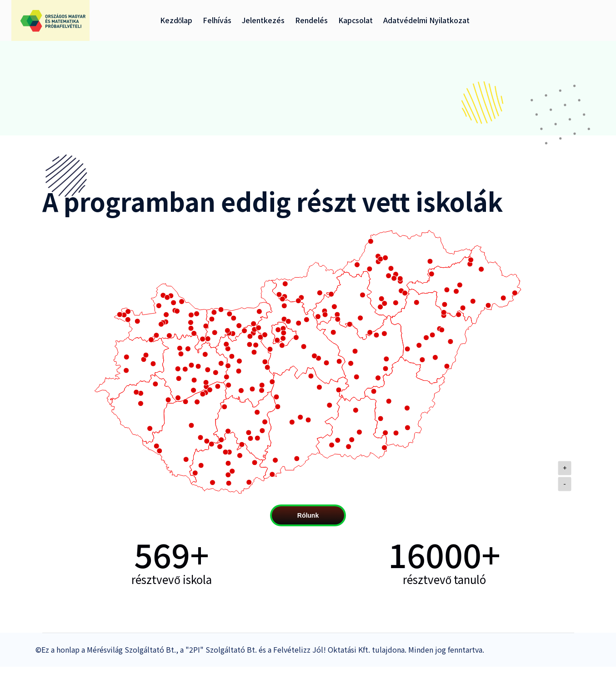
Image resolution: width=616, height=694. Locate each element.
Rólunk (308, 515)
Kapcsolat (356, 20)
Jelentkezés (263, 20)
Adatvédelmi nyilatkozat (426, 20)
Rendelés (311, 20)
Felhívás (217, 20)
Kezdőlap (176, 20)
